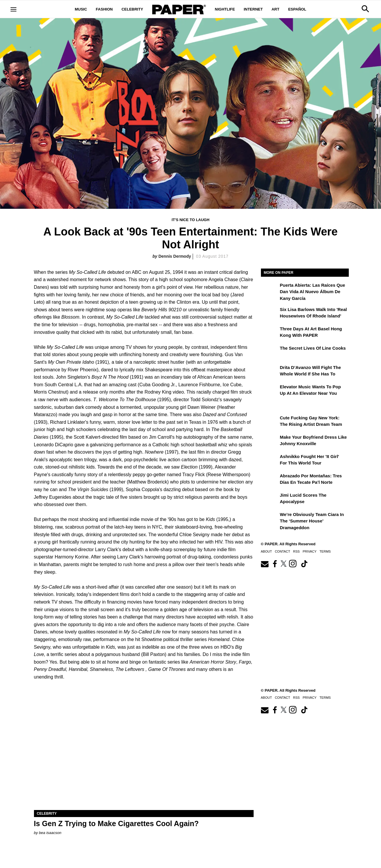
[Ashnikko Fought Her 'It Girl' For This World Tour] (270, 461)
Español (297, 9)
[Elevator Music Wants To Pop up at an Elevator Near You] (270, 391)
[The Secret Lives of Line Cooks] (270, 352)
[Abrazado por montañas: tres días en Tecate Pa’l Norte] (270, 480)
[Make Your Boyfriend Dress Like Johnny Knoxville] (270, 441)
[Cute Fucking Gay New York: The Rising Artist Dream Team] (270, 422)
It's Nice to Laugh (190, 220)
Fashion (104, 9)
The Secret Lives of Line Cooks (313, 348)
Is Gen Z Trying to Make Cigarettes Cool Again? (116, 823)
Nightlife (225, 9)
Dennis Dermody (175, 256)
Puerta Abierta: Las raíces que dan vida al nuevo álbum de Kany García (313, 292)
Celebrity (132, 9)
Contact (282, 551)
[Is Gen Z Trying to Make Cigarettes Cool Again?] (144, 755)
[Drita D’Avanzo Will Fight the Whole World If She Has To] (270, 372)
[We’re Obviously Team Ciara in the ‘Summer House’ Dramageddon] (270, 519)
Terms (325, 551)
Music (81, 9)
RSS (297, 551)
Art (275, 9)
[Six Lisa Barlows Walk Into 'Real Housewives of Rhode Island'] (270, 314)
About (266, 551)
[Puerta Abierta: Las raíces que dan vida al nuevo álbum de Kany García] (270, 289)
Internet (253, 9)
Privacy (309, 551)
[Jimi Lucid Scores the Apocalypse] (270, 499)
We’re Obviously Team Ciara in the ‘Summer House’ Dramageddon (312, 521)
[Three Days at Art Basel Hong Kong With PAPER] (270, 333)
